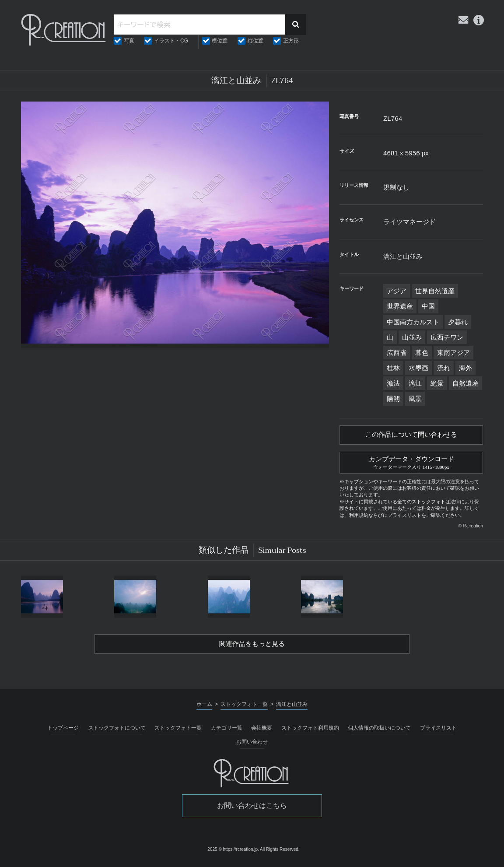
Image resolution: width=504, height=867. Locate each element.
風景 (415, 398)
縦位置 (255, 41)
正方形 (291, 41)
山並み (412, 337)
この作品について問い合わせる (411, 435)
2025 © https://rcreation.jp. (233, 852)
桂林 (393, 368)
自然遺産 (465, 383)
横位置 (220, 41)
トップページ (63, 730)
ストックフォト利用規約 (310, 730)
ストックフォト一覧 (178, 730)
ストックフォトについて (117, 730)
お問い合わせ (252, 745)
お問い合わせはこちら (252, 809)
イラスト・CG (171, 41)
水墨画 (418, 368)
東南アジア (453, 353)
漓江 (415, 383)
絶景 (437, 383)
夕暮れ (458, 322)
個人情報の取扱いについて (379, 730)
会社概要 (262, 730)
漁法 (393, 383)
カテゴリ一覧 (227, 730)
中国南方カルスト (413, 322)
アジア (397, 291)
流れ (444, 368)
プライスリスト (438, 730)
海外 (465, 368)
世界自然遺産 (435, 291)
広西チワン (447, 337)
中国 (428, 306)
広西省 (397, 353)
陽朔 (393, 398)
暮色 (422, 353)
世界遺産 (400, 306)
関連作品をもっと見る (252, 646)
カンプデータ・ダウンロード (411, 463)
